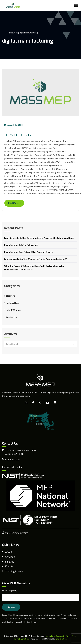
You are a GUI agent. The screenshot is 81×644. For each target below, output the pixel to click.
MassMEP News (14, 310)
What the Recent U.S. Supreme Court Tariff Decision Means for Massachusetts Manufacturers (34, 268)
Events (9, 566)
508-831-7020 (12, 460)
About (9, 552)
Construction (12, 317)
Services (10, 557)
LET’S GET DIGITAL (19, 135)
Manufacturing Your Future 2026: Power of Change (28, 252)
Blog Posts (11, 296)
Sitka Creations (61, 639)
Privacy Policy (71, 636)
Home (10, 33)
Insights (10, 562)
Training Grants (14, 571)
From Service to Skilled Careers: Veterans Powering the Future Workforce (39, 238)
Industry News (13, 303)
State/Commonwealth (17, 533)
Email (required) (10, 590)
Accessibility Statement (55, 636)
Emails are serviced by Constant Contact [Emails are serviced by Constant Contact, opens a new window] (22, 622)
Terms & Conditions (21, 639)
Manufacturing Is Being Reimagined (21, 245)
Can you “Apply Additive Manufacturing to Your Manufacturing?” (36, 259)
